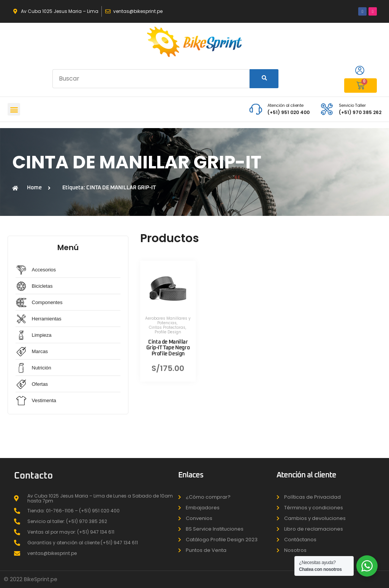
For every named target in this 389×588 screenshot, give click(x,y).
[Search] (264, 79)
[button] (14, 109)
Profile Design (168, 332)
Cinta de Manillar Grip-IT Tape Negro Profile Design (168, 348)
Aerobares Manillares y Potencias (168, 321)
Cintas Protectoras (167, 327)
